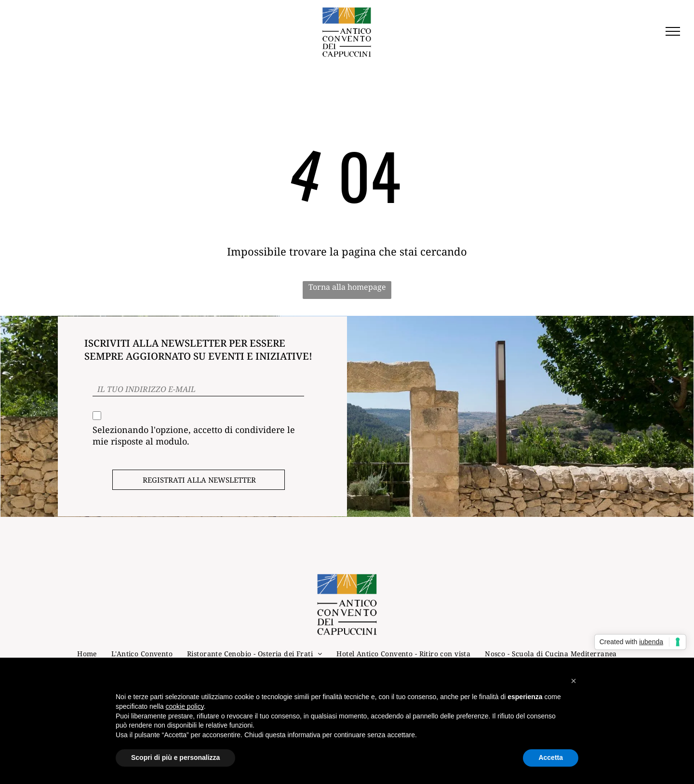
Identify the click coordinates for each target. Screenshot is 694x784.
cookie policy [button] (185, 706)
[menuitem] (87, 654)
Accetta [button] (551, 757)
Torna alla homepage (347, 287)
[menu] (673, 31)
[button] (574, 681)
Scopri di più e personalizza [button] (175, 757)
